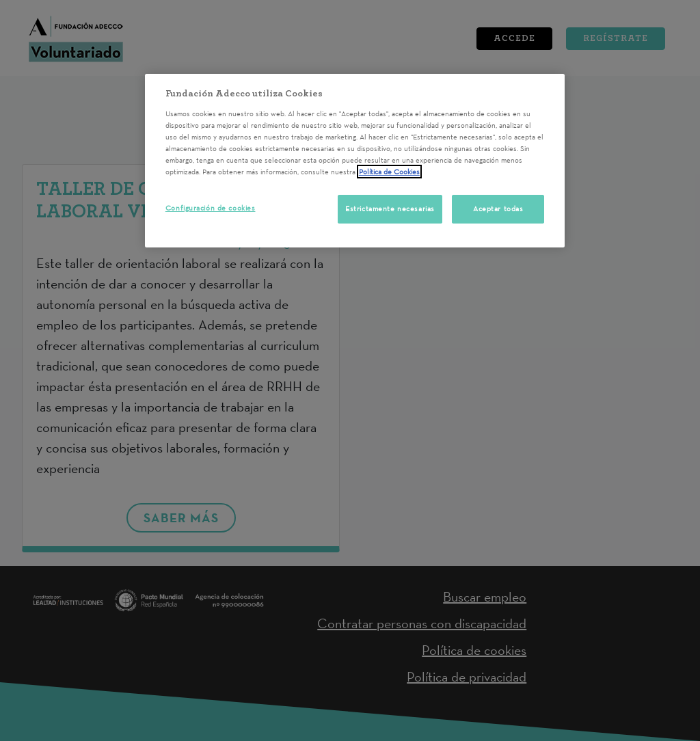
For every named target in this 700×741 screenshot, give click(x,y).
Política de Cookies (389, 172)
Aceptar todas (498, 208)
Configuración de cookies (211, 208)
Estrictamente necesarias (390, 208)
